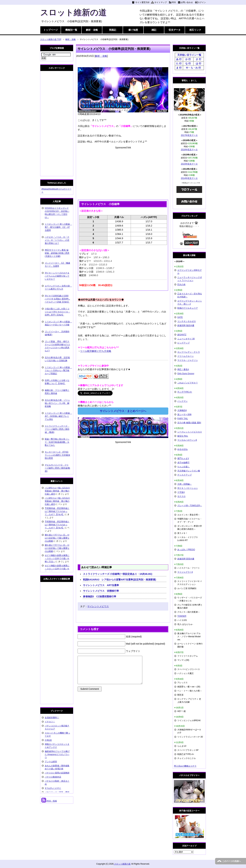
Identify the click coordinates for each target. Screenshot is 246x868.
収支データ (175, 30)
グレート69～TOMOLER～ (190, 506)
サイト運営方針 (142, 2)
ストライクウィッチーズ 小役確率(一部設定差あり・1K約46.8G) (118, 574)
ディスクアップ (184, 475)
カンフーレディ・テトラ (189, 352)
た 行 (179, 63)
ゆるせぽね (182, 449)
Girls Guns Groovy (186, 374)
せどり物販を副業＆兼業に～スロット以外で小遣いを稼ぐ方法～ (57, 558)
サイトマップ (161, 2)
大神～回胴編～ (184, 484)
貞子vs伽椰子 (183, 463)
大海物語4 (182, 410)
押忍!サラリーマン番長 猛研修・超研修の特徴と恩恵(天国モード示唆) (57, 253)
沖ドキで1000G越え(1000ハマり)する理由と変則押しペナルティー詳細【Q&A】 (57, 299)
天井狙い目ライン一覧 (189, 55)
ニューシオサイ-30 (186, 339)
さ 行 (199, 59)
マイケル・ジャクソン (188, 360)
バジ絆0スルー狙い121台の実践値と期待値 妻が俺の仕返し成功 (57, 491)
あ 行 (179, 59)
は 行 (199, 63)
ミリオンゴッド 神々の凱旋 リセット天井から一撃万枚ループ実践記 (58, 370)
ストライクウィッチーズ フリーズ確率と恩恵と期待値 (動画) (57, 429)
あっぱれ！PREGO (186, 550)
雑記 (154, 30)
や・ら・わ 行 (193, 68)
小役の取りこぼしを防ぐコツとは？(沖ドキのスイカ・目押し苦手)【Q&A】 (57, 312)
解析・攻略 (92, 30)
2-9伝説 (48, 740)
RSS (174, 2)
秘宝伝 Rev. (183, 436)
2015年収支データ (189, 164)
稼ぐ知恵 (133, 30)
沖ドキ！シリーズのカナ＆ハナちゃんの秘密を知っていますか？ (57, 276)
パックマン (182, 401)
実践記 (113, 30)
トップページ (51, 30)
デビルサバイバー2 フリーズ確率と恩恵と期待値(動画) (57, 468)
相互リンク (195, 30)
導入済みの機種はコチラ (185, 766)
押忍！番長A (183, 369)
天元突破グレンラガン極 (189, 471)
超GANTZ (182, 335)
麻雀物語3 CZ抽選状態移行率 (100, 596)
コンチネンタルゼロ (187, 321)
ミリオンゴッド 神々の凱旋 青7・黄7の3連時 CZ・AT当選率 (58, 227)
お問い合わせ (187, 2)
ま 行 (179, 68)
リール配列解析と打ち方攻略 (96, 351)
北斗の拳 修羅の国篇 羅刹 (189, 423)
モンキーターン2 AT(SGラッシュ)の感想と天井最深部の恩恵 (57, 455)
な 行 (188, 63)
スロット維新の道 (73, 12)
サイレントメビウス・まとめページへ (123, 411)
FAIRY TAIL (183, 419)
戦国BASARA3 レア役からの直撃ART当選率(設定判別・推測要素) (120, 580)
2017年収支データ (189, 135)
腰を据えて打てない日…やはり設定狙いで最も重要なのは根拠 (57, 538)
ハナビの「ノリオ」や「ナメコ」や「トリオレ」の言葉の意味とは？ (57, 240)
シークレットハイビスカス (190, 432)
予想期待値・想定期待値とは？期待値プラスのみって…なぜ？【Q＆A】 (57, 511)
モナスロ (181, 496)
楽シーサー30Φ (184, 414)
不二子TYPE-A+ (185, 392)
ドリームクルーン (186, 356)
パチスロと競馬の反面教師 (57, 773)
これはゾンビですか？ (188, 383)
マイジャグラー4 (185, 572)
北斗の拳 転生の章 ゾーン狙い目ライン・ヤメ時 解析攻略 (57, 403)
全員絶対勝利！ (52, 718)
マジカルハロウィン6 (187, 440)
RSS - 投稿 (49, 801)
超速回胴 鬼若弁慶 (186, 325)
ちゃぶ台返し (183, 467)
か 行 (188, 59)
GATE (180, 317)
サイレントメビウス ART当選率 (101, 585)
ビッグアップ (183, 343)
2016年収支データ (189, 150)
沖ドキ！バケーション (188, 488)
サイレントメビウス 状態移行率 (101, 591)
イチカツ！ (50, 722)
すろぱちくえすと (53, 788)
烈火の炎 (181, 285)
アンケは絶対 (51, 762)
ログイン (202, 2)
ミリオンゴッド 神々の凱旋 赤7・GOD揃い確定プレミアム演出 (58, 416)
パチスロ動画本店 (53, 777)
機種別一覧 (71, 30)
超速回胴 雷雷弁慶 (186, 559)
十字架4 (181, 492)
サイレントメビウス (98, 606)
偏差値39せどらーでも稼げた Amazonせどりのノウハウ (57, 754)
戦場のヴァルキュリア (188, 308)
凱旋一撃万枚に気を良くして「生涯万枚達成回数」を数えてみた (57, 442)
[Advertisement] (123, 173)
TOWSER (182, 616)
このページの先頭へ (231, 861)
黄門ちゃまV (183, 458)
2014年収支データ (189, 178)
